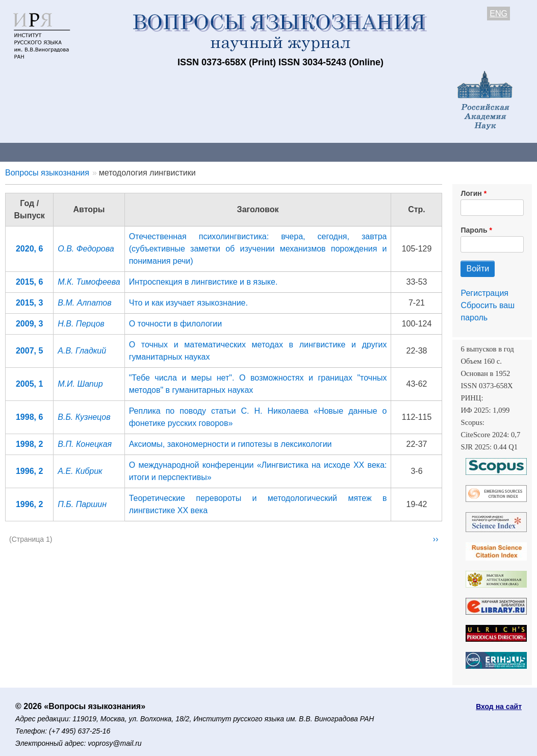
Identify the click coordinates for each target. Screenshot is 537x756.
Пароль (474, 230)
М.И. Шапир (80, 384)
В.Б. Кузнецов (84, 417)
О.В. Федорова (86, 249)
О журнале (31, 152)
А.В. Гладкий (82, 351)
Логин (471, 193)
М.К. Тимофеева (89, 282)
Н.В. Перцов (81, 324)
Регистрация (484, 293)
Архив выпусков (286, 152)
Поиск (515, 152)
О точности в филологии (176, 324)
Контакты (89, 152)
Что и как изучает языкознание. (188, 303)
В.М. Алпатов (84, 303)
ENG (498, 14)
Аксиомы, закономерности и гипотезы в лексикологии (231, 444)
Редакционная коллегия (438, 152)
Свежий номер (208, 152)
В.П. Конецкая (85, 444)
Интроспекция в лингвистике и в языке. (203, 282)
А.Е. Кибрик (80, 471)
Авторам (144, 152)
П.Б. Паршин (82, 504)
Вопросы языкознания (47, 173)
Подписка (355, 152)
